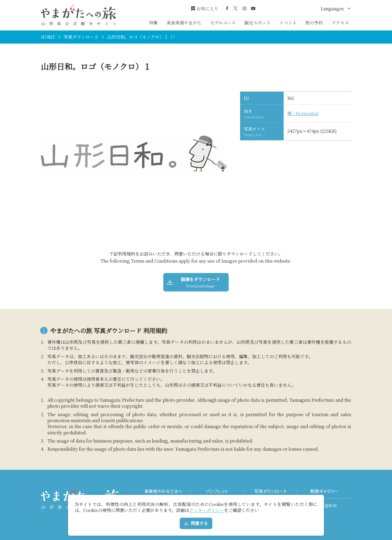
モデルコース (223, 23)
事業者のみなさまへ (163, 491)
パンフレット (217, 491)
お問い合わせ (324, 506)
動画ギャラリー (324, 491)
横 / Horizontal (303, 113)
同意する (196, 523)
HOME (48, 37)
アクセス (340, 23)
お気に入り (205, 9)
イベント (288, 23)
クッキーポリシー (207, 510)
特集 (154, 23)
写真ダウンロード (81, 37)
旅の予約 (314, 23)
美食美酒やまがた (184, 23)
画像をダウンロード (194, 282)
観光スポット (258, 23)
